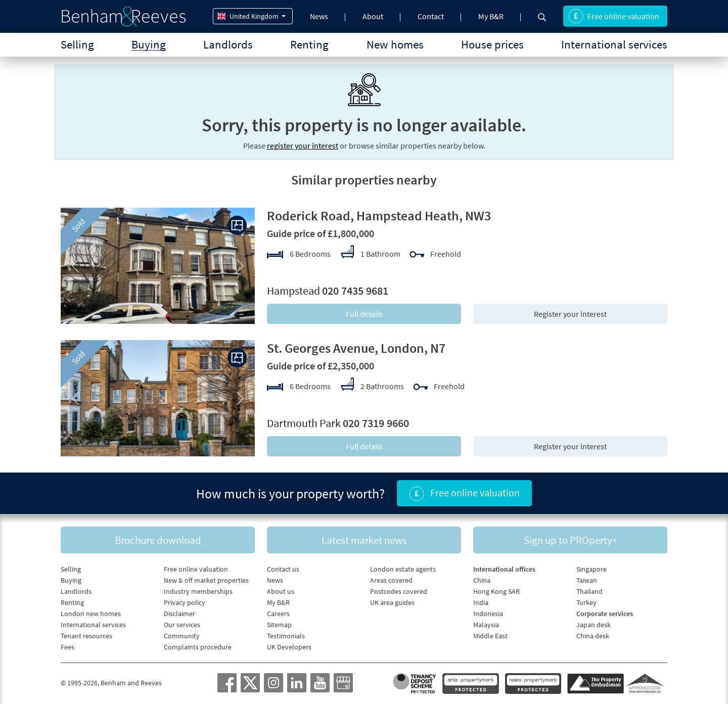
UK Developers (289, 647)
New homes (395, 44)
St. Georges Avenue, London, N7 (356, 348)
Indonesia (488, 614)
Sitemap (279, 625)
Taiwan (587, 580)
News (319, 16)
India (481, 602)
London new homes (91, 614)
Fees (67, 647)
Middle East (490, 636)
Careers (278, 614)
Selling (77, 44)
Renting (309, 44)
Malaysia (486, 625)
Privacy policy (185, 602)
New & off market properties (206, 580)
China (482, 580)
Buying (149, 44)
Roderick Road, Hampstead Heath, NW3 (379, 216)
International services (614, 44)
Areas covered (391, 580)
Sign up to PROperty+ (571, 540)
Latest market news (364, 540)
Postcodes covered (399, 591)
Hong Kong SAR (496, 591)
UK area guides (392, 602)
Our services (182, 625)
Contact (431, 16)
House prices (492, 44)
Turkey (586, 602)
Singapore (591, 569)
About (373, 16)
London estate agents (403, 569)
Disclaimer (179, 614)
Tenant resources (86, 636)
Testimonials (286, 636)
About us (281, 591)
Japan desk (594, 625)
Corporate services (605, 614)
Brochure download (158, 540)
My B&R (491, 16)
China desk (593, 636)
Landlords (228, 44)
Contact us (283, 569)
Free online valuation (614, 16)
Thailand (589, 591)
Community (182, 636)
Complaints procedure (198, 647)
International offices (504, 569)
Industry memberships (198, 591)
